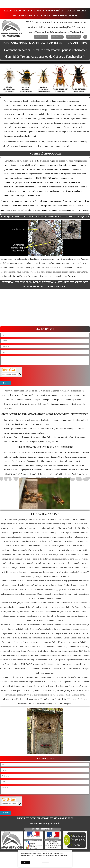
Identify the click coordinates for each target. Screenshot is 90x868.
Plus (85, 37)
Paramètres (45, 862)
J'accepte (26, 862)
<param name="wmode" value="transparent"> (45, 308)
